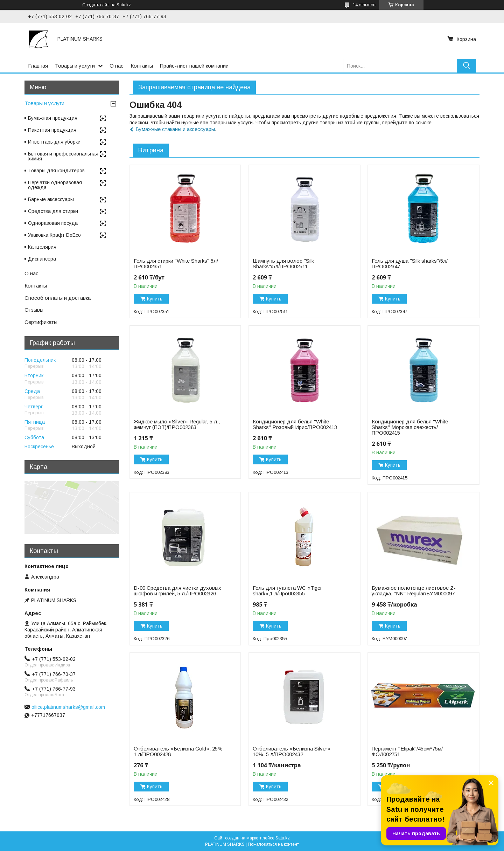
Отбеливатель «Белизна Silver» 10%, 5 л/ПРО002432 (292, 752)
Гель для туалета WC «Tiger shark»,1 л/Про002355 (287, 591)
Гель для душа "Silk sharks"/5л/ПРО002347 (410, 264)
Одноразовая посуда (53, 223)
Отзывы (34, 310)
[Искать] (466, 66)
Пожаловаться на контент (273, 844)
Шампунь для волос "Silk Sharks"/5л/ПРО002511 (283, 264)
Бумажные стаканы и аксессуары (175, 129)
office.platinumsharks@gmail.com (68, 707)
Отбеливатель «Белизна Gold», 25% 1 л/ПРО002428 (178, 752)
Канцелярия (42, 247)
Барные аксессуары (51, 199)
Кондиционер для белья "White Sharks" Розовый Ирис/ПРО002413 (295, 424)
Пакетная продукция (52, 130)
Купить (155, 299)
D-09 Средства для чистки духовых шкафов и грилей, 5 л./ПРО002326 (177, 591)
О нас (117, 66)
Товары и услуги (75, 66)
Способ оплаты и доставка (58, 298)
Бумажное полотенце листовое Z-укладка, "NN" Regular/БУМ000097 (414, 591)
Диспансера (42, 259)
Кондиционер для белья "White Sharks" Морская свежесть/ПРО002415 (410, 427)
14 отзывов (364, 5)
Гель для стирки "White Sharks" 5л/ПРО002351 (176, 264)
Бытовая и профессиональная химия (63, 156)
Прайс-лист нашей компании (194, 66)
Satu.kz (283, 838)
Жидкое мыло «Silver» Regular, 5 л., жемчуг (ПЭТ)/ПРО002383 (177, 424)
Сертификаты (41, 322)
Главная (38, 66)
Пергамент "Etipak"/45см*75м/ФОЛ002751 (407, 752)
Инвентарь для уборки (54, 142)
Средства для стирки (53, 211)
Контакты (142, 66)
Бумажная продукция (53, 118)
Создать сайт (96, 5)
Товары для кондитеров (56, 171)
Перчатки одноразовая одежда (55, 185)
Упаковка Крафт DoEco (54, 235)
